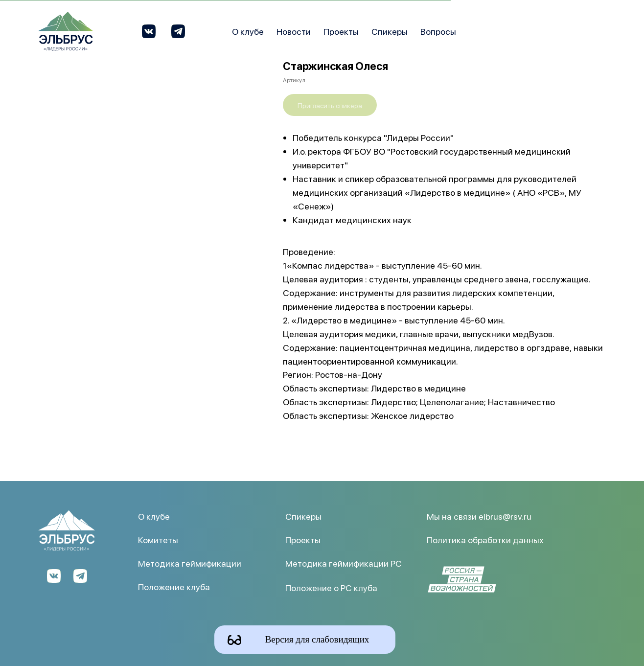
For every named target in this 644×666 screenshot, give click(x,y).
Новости (294, 31)
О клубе (248, 31)
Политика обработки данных (485, 540)
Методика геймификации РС (344, 563)
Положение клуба (174, 586)
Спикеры (390, 31)
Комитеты (158, 540)
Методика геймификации (190, 563)
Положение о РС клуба (331, 587)
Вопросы (438, 31)
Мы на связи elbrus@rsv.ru (479, 516)
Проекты (341, 31)
